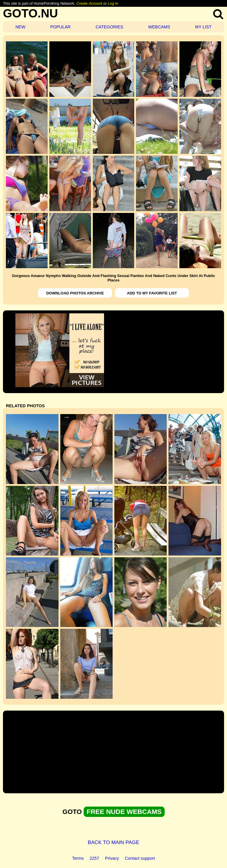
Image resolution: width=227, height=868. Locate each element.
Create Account (89, 3)
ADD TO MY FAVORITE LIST (152, 293)
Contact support (140, 858)
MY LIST (203, 27)
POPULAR (60, 27)
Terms (78, 858)
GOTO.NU (30, 13)
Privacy (112, 858)
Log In (113, 3)
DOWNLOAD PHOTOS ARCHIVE (75, 293)
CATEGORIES (109, 27)
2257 (94, 858)
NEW (20, 27)
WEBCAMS (159, 27)
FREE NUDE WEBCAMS (124, 812)
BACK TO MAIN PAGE (114, 842)
